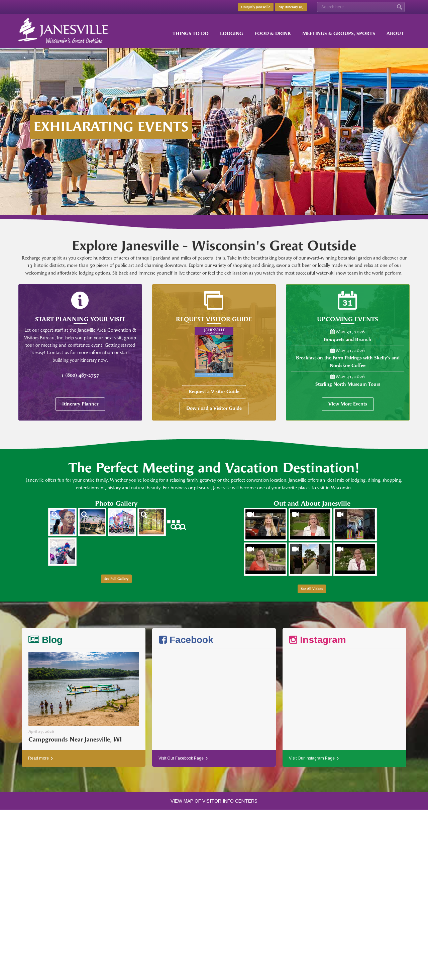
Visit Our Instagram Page (314, 758)
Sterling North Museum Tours (348, 384)
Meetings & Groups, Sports (339, 34)
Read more (40, 758)
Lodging (232, 34)
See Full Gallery (116, 579)
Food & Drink (273, 34)
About (395, 34)
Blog (45, 640)
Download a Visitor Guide (214, 408)
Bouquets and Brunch (348, 340)
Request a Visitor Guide (214, 392)
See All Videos (312, 589)
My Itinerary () (291, 7)
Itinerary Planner (80, 404)
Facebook (186, 640)
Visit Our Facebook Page (183, 758)
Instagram (318, 640)
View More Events (348, 404)
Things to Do (191, 34)
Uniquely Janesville (256, 7)
